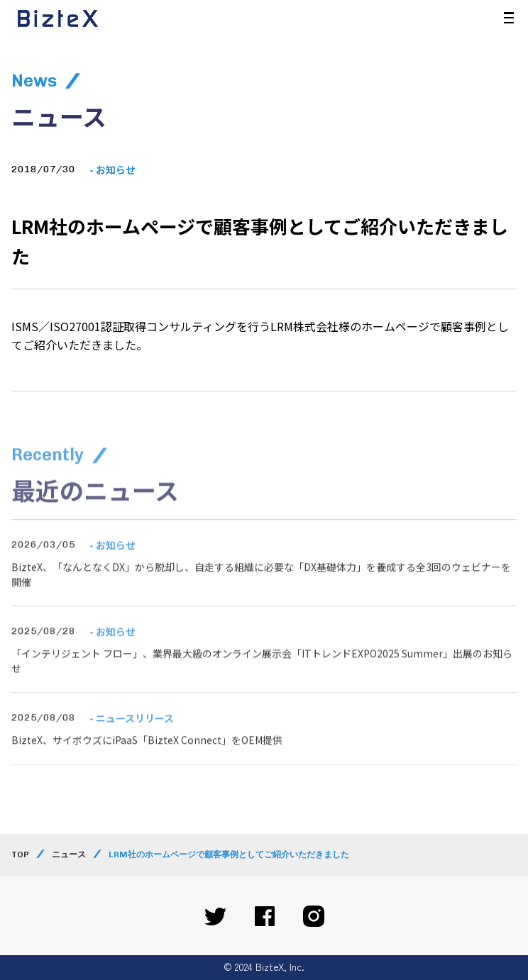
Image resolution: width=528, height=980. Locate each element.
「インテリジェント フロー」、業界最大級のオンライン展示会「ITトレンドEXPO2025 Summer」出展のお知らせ (262, 679)
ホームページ (395, 326)
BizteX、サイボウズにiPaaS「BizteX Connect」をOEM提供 (147, 758)
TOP (20, 854)
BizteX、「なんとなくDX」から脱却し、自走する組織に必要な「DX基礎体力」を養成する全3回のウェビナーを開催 (261, 592)
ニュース (69, 854)
